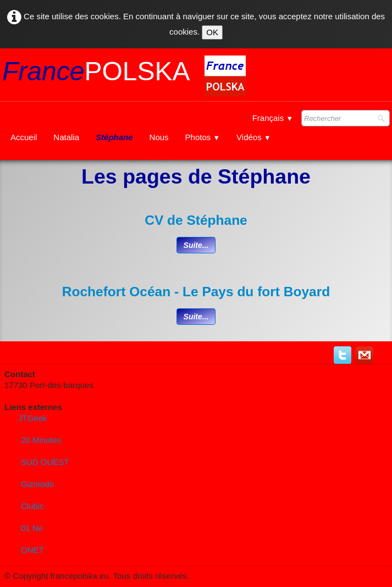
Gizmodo (37, 484)
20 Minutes (41, 440)
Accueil (24, 137)
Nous (159, 137)
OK (212, 32)
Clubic (32, 506)
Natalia (66, 137)
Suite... (196, 245)
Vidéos (253, 137)
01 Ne (32, 528)
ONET (32, 550)
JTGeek (33, 418)
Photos (203, 137)
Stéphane (114, 137)
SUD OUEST (45, 462)
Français (273, 118)
